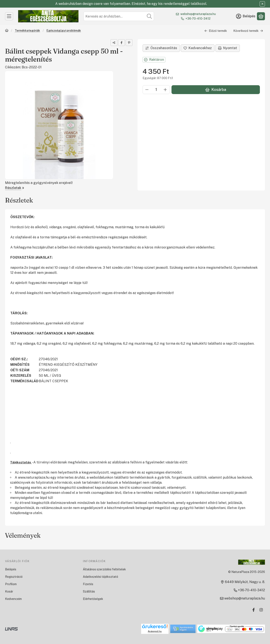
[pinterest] (129, 43)
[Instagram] (261, 610)
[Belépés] (246, 16)
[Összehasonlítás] (161, 48)
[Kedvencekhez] (198, 48)
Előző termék (216, 31)
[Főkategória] (7, 31)
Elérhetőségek (93, 599)
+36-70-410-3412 (198, 19)
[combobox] (119, 16)
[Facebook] (254, 610)
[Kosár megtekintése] (261, 16)
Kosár (9, 591)
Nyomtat (228, 48)
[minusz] (147, 90)
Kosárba (216, 90)
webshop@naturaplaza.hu (198, 14)
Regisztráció (14, 577)
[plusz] (165, 90)
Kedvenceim (13, 599)
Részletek (15, 188)
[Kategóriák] (9, 16)
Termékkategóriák (27, 31)
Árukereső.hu (155, 631)
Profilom (11, 584)
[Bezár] (262, 4)
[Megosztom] (114, 43)
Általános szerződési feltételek (104, 569)
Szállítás (89, 591)
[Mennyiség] (156, 90)
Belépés (11, 569)
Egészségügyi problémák (64, 31)
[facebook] (121, 43)
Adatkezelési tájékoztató (101, 577)
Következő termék (248, 31)
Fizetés (88, 584)
